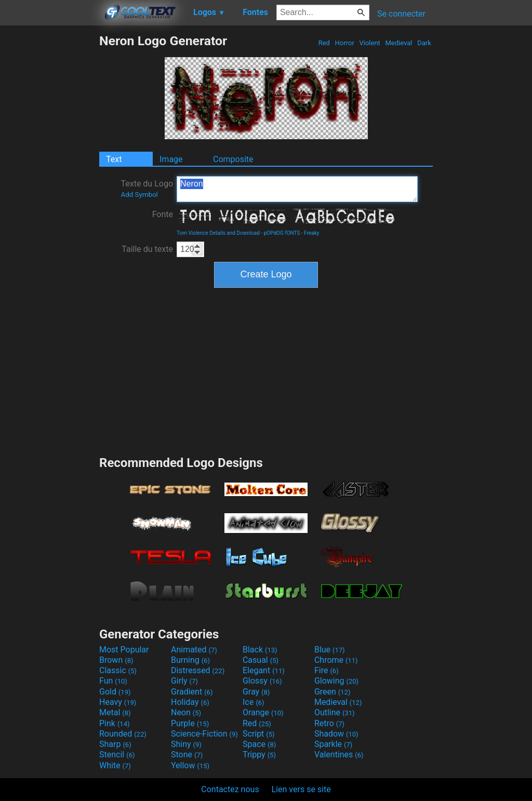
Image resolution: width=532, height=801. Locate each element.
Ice (253, 702)
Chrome (336, 660)
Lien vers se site (301, 789)
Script (259, 734)
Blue (330, 650)
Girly (184, 681)
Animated (194, 650)
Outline (335, 712)
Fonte (163, 214)
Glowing (336, 681)
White (115, 765)
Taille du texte (147, 249)
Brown (116, 660)
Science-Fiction (204, 734)
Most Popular (124, 650)
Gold (115, 692)
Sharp (115, 744)
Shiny (186, 744)
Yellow (190, 765)
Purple (190, 723)
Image (171, 159)
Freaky (311, 233)
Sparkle (333, 744)
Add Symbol (139, 195)
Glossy (262, 681)
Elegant (264, 670)
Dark (424, 43)
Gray (256, 692)
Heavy (118, 702)
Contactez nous (230, 789)
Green (332, 692)
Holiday (190, 702)
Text (114, 159)
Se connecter (401, 14)
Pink (115, 723)
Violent (370, 43)
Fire (327, 670)
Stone (187, 755)
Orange (263, 712)
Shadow (336, 734)
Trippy (259, 755)
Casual (261, 660)
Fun (113, 681)
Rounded (123, 734)
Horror (344, 43)
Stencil (117, 755)
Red (324, 43)
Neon (186, 712)
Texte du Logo (147, 189)
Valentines (339, 755)
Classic (118, 670)
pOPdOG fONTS (282, 233)
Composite (233, 159)
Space (259, 744)
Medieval (398, 43)
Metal (115, 712)
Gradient (192, 692)
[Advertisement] (49, 189)
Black (260, 650)
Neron (297, 189)
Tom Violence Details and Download (218, 233)
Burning (190, 660)
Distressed (198, 670)
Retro (329, 723)
